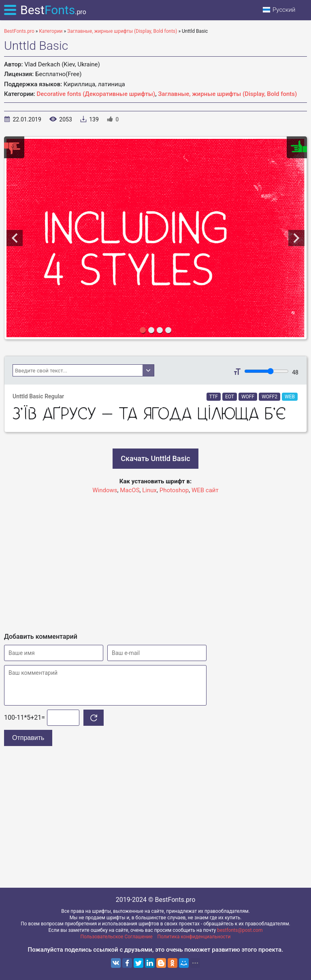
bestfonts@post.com (240, 930)
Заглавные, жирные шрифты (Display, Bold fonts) (227, 94)
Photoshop (174, 490)
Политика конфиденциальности (194, 937)
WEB (290, 397)
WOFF (248, 397)
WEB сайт (205, 490)
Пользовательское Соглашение (117, 937)
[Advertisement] (155, 560)
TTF (214, 397)
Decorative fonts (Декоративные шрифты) (96, 94)
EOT (230, 397)
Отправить (28, 738)
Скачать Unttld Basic (155, 458)
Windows (105, 490)
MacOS (130, 490)
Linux (149, 490)
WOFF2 (269, 397)
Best (53, 10)
